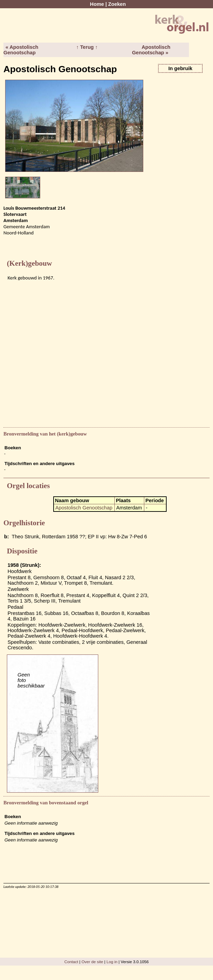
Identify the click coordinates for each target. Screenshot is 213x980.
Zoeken (117, 4)
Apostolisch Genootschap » (151, 50)
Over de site (92, 962)
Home (97, 4)
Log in (112, 962)
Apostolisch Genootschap (84, 508)
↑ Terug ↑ (87, 47)
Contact (71, 962)
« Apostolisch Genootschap (21, 50)
